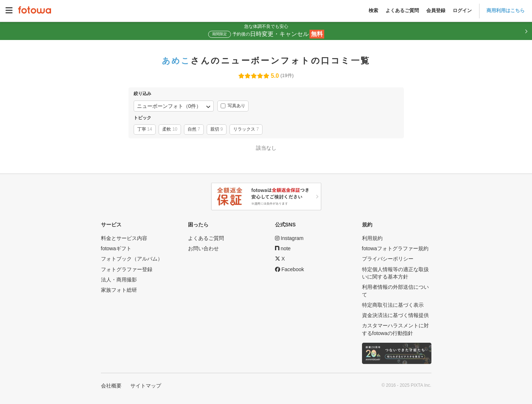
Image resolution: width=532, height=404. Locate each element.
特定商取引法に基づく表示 (393, 305)
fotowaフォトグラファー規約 (395, 248)
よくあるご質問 (402, 10)
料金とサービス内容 (124, 238)
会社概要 (111, 386)
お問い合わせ (203, 248)
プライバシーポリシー (388, 259)
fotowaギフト (116, 248)
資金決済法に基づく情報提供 (395, 315)
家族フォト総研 (119, 290)
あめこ (176, 61)
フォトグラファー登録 (127, 269)
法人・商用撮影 (119, 280)
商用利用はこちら (506, 10)
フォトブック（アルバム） (132, 259)
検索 (373, 10)
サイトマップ (146, 386)
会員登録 (436, 10)
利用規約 (372, 238)
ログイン (462, 10)
